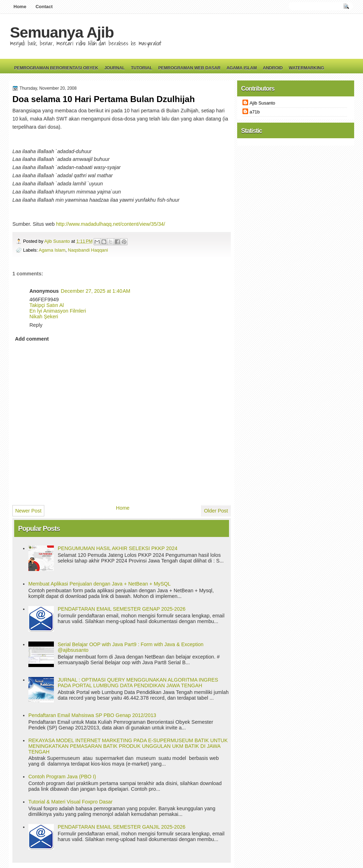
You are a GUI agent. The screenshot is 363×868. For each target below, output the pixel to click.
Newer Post (28, 511)
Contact (44, 7)
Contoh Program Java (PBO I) (62, 777)
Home (20, 7)
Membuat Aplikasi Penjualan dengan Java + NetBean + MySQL (99, 584)
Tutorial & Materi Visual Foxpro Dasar (71, 802)
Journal (115, 68)
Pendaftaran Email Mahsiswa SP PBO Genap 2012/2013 (92, 715)
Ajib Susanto (58, 241)
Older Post (216, 511)
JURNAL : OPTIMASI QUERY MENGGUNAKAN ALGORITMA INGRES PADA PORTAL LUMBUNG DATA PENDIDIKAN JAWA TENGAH (138, 683)
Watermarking (306, 68)
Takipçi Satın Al (47, 305)
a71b (255, 112)
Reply (36, 325)
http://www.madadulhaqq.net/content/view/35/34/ (111, 224)
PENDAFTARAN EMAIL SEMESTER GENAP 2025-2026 (122, 609)
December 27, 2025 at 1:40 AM (96, 291)
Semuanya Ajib (62, 32)
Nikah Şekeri (44, 317)
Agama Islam (242, 68)
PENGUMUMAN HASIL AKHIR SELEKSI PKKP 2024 (118, 548)
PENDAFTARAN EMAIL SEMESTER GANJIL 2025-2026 (122, 827)
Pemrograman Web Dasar (189, 68)
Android (273, 68)
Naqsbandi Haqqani (88, 250)
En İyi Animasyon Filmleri (58, 311)
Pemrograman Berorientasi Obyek (56, 68)
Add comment (32, 339)
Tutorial (141, 68)
